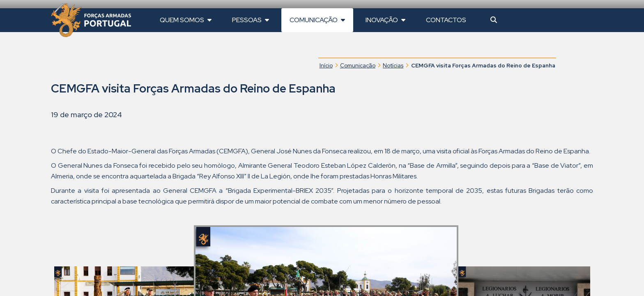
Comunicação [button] (317, 20)
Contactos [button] (446, 20)
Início (326, 65)
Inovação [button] (385, 20)
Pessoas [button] (251, 20)
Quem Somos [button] (186, 20)
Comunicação (358, 65)
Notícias (393, 65)
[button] (494, 20)
